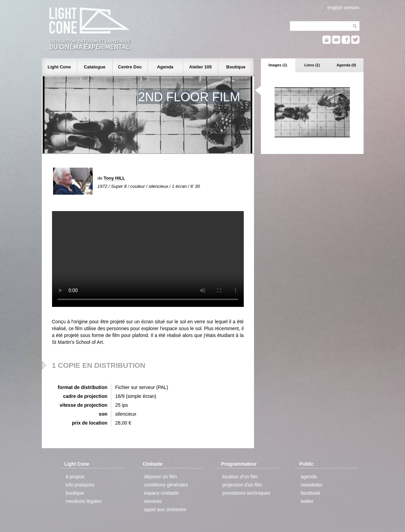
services (153, 501)
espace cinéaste (161, 493)
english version (343, 8)
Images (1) (278, 65)
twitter (307, 501)
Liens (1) (312, 65)
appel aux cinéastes (165, 509)
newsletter (312, 485)
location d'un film (240, 477)
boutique (75, 493)
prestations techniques (246, 493)
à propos (75, 477)
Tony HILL (115, 178)
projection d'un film (242, 485)
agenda (309, 477)
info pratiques (80, 485)
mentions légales (84, 501)
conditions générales (166, 485)
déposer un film (161, 477)
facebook (310, 493)
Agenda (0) (346, 65)
